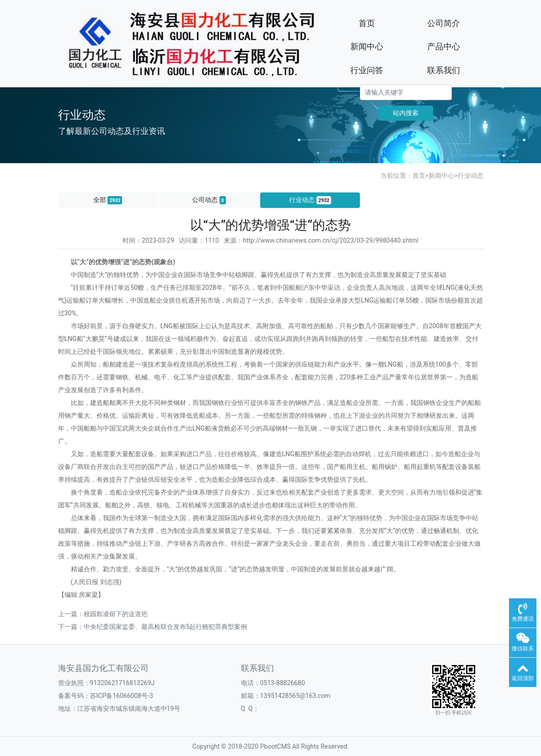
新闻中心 (367, 46)
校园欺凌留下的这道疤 (116, 614)
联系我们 (444, 70)
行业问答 (367, 70)
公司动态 (209, 200)
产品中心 (444, 46)
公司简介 (444, 23)
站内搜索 (406, 113)
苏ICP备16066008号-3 (122, 696)
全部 (108, 200)
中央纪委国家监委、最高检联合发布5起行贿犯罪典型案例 (166, 627)
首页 (367, 23)
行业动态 (471, 176)
